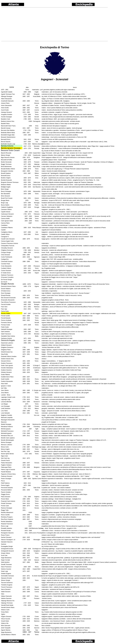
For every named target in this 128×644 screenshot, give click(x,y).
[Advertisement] (55, 24)
